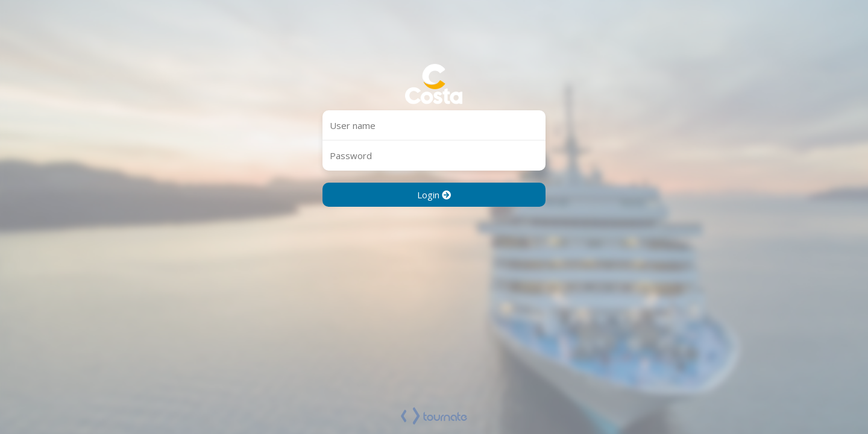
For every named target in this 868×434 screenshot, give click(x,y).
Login (434, 195)
